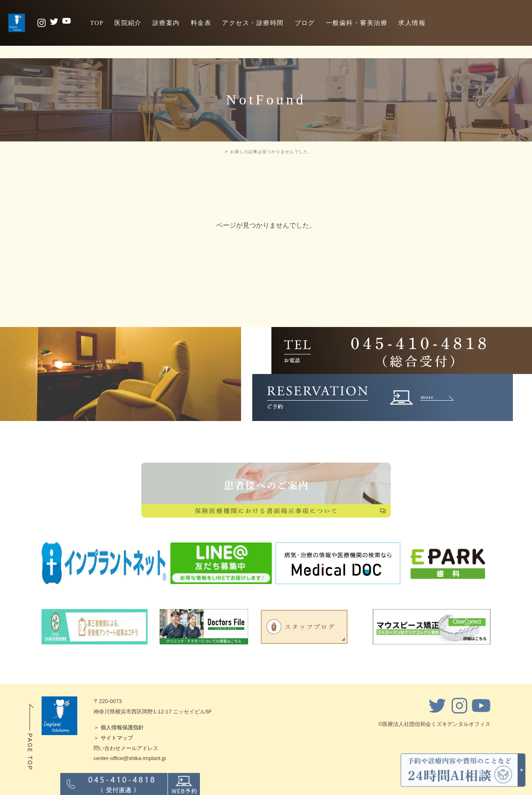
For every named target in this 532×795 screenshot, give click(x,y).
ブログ (305, 23)
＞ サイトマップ (113, 738)
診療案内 (166, 23)
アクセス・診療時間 (253, 23)
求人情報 (412, 23)
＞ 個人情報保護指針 (119, 727)
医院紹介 (128, 23)
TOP (97, 23)
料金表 (201, 23)
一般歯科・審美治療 (357, 23)
